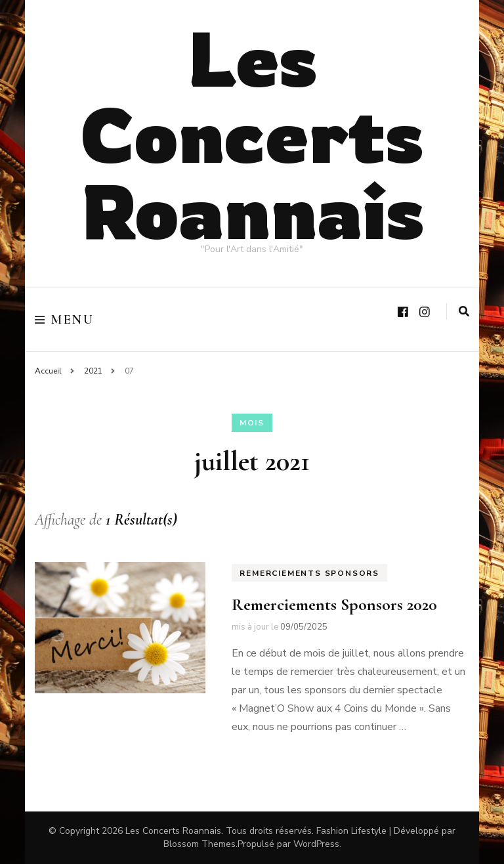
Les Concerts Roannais (252, 134)
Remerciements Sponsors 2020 (334, 604)
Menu (64, 320)
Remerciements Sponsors (309, 573)
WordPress (316, 844)
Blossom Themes (199, 844)
